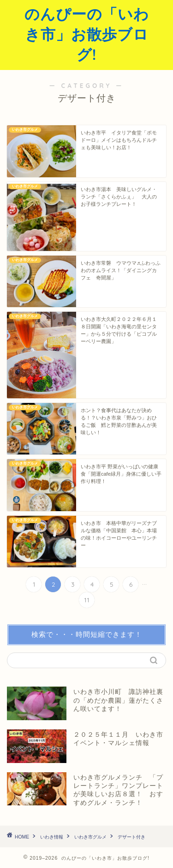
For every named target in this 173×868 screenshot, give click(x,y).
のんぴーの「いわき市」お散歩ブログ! (87, 34)
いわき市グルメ (90, 837)
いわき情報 (52, 837)
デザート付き (131, 837)
